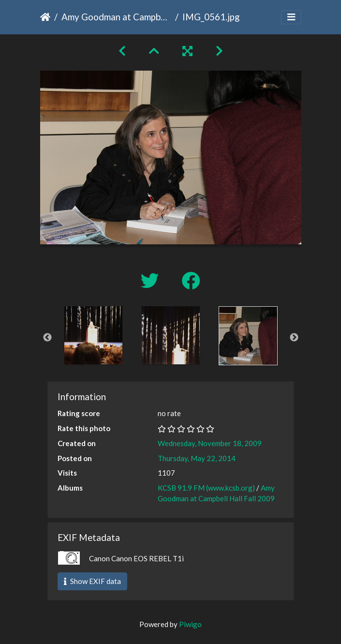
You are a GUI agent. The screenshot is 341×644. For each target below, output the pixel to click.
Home (45, 17)
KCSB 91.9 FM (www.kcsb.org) (206, 488)
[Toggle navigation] (291, 17)
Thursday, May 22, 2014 (197, 458)
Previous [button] (47, 338)
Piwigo (190, 624)
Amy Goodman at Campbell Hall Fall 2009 (116, 17)
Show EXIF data (92, 581)
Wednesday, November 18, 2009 (210, 443)
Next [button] (294, 338)
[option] (93, 335)
